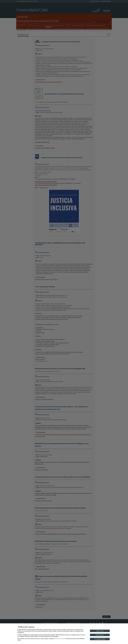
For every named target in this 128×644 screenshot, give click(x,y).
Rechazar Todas (100, 635)
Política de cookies (60, 638)
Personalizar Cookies (100, 639)
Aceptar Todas (100, 631)
